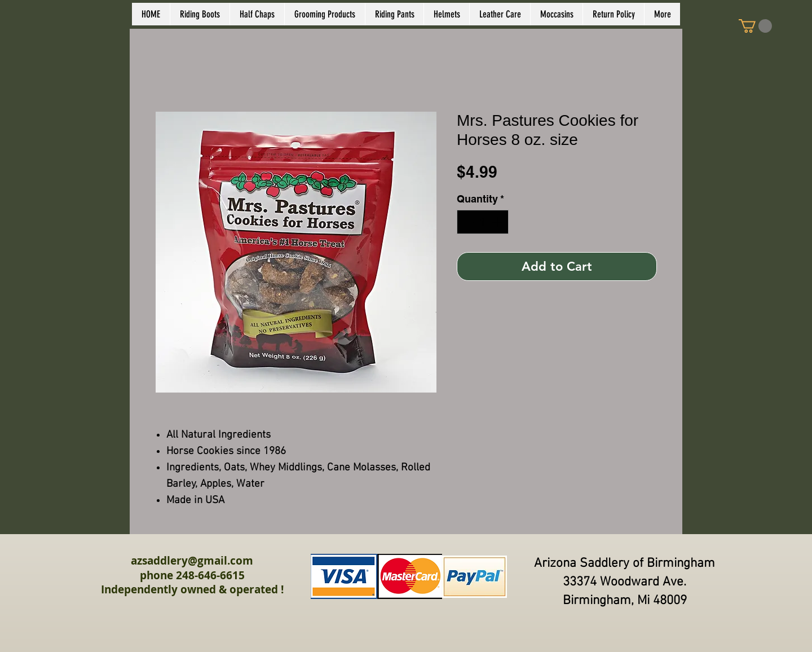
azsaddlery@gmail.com (192, 561)
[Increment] (498, 222)
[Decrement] (467, 222)
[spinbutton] (483, 222)
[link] (755, 26)
